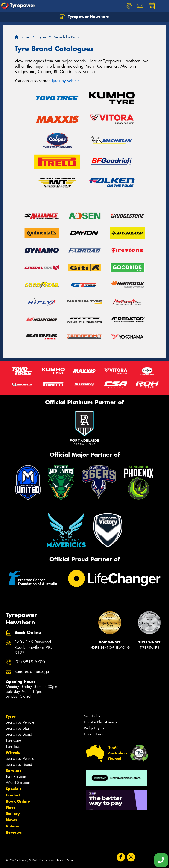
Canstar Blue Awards (100, 722)
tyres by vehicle (66, 81)
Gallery (13, 814)
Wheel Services (18, 783)
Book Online (18, 801)
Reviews (14, 832)
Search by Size (18, 728)
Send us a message (32, 672)
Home (22, 37)
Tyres (11, 716)
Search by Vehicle (20, 722)
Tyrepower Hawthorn (84, 17)
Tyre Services (16, 777)
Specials (14, 789)
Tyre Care (13, 740)
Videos (12, 826)
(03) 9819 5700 (30, 662)
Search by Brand (19, 734)
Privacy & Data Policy (33, 860)
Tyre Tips (13, 746)
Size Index (92, 716)
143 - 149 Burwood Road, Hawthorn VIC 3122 (33, 647)
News (11, 820)
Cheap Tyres (94, 734)
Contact (13, 795)
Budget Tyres (94, 728)
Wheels (13, 752)
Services (14, 771)
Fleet (10, 807)
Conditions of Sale (61, 860)
